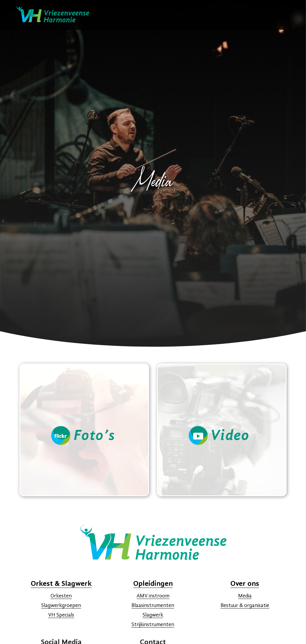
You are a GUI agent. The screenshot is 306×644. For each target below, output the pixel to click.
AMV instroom (153, 596)
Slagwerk (153, 615)
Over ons (245, 584)
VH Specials (61, 615)
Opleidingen (153, 584)
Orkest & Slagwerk (61, 584)
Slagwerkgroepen (61, 606)
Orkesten (61, 596)
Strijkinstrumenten (153, 625)
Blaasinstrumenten (153, 606)
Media (245, 596)
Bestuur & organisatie (245, 606)
